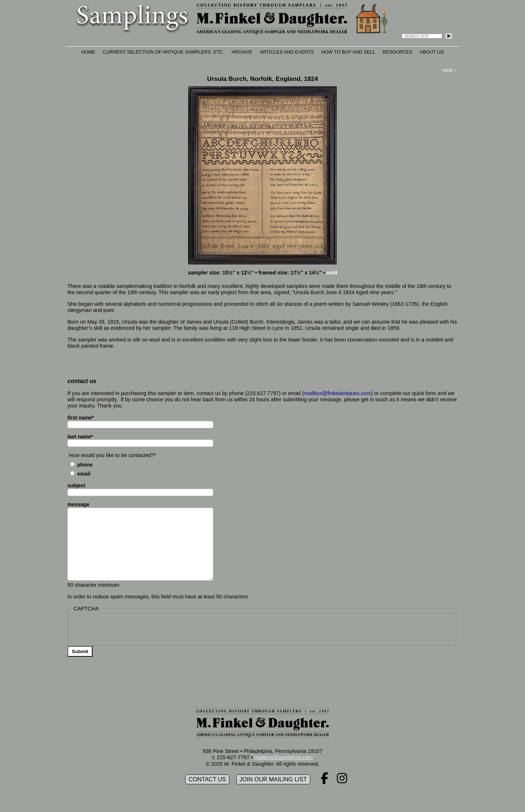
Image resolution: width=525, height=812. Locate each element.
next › (449, 70)
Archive (242, 52)
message (78, 504)
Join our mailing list (273, 779)
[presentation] (128, 628)
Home (88, 52)
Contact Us (207, 779)
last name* (80, 437)
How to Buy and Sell (348, 52)
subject (76, 485)
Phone (85, 465)
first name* (81, 418)
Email (84, 474)
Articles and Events (287, 52)
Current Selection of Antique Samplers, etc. (164, 52)
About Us (432, 52)
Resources (397, 52)
